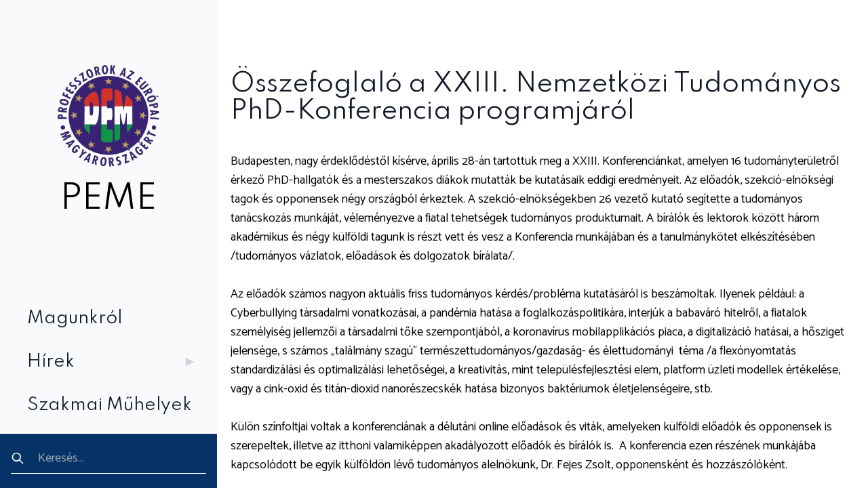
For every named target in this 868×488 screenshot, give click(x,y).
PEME (108, 199)
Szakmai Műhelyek (110, 405)
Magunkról (75, 318)
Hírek (114, 362)
